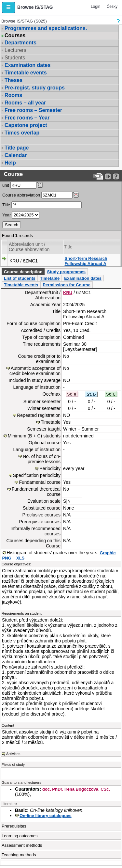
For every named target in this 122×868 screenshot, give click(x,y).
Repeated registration (39, 415)
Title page (17, 148)
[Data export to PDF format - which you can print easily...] (98, 176)
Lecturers (15, 50)
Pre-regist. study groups (35, 88)
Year (7, 215)
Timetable (50, 278)
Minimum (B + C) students (34, 436)
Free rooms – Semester (33, 110)
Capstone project (26, 125)
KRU (68, 293)
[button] (8, 8)
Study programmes (66, 272)
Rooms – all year (25, 103)
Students (15, 58)
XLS (20, 558)
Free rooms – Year (27, 118)
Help (10, 163)
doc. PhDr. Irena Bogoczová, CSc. (76, 789)
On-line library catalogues (46, 816)
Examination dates (27, 65)
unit (6, 185)
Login (95, 7)
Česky (112, 7)
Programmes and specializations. (46, 28)
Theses (14, 80)
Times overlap (22, 133)
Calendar (16, 155)
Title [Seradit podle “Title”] (68, 247)
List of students (20, 278)
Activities (13, 754)
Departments (20, 43)
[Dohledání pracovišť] (40, 185)
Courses (15, 36)
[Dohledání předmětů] (76, 195)
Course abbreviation (21, 195)
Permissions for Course (67, 285)
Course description (23, 272)
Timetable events (26, 73)
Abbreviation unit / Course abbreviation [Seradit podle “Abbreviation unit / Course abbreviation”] (29, 247)
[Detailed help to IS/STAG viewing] (116, 176)
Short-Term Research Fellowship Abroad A (86, 261)
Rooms (13, 95)
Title (6, 205)
